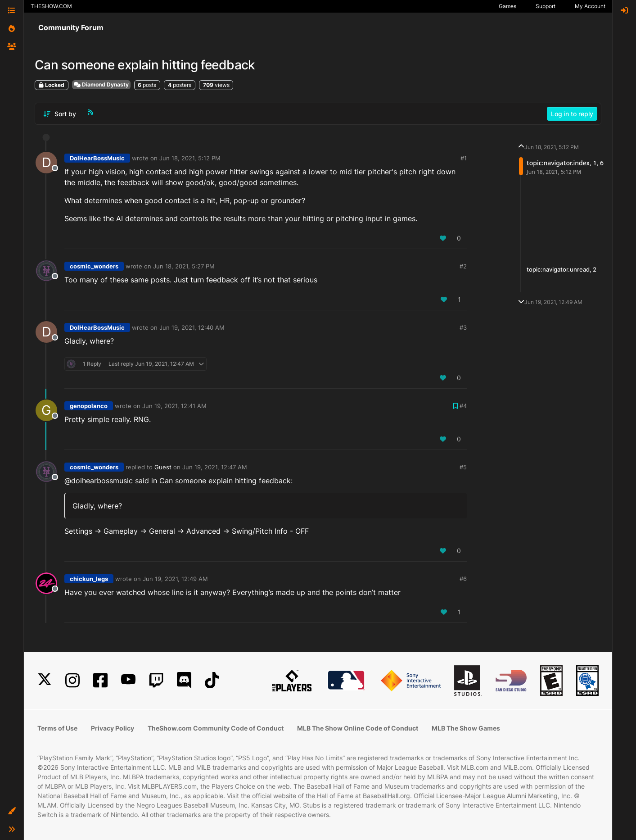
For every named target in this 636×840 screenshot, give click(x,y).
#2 (463, 266)
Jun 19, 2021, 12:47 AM (215, 467)
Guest (163, 467)
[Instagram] (72, 680)
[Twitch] (156, 680)
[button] (12, 811)
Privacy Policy (113, 728)
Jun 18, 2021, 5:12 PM (190, 158)
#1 (464, 158)
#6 (463, 579)
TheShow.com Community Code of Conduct (216, 728)
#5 (463, 467)
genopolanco (89, 406)
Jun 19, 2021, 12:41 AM (174, 406)
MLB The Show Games (466, 728)
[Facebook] (100, 680)
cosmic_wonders (94, 266)
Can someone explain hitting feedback (225, 481)
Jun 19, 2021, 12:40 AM (192, 327)
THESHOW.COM (51, 6)
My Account (590, 6)
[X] (45, 680)
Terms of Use (57, 728)
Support (546, 6)
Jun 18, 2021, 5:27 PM (184, 266)
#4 (463, 406)
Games (507, 6)
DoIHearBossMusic (97, 158)
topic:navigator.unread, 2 (562, 269)
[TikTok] (212, 680)
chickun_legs (89, 579)
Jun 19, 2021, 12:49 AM (175, 579)
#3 (463, 327)
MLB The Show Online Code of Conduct (358, 728)
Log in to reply (572, 114)
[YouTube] (128, 680)
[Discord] (184, 680)
